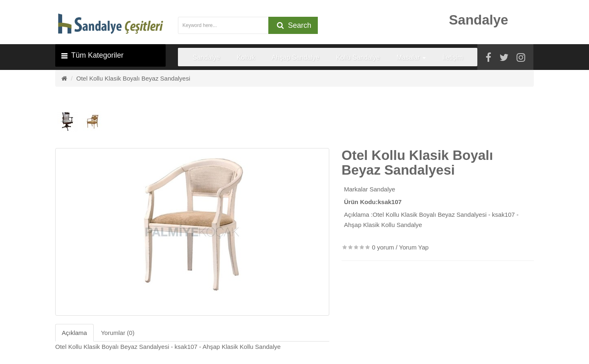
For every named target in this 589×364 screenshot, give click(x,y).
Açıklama (74, 333)
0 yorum (383, 247)
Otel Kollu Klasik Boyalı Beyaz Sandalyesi (133, 78)
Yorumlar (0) (118, 333)
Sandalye (383, 189)
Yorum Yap (414, 247)
